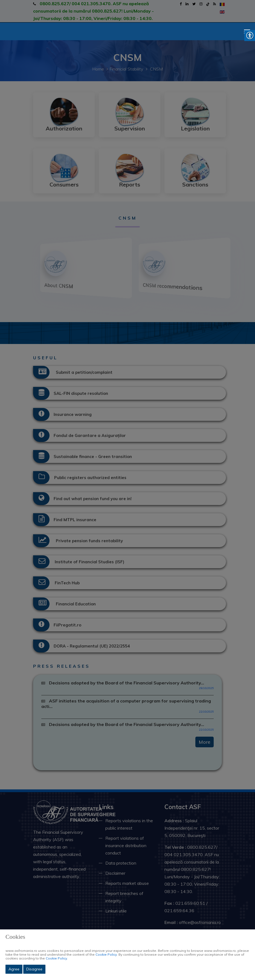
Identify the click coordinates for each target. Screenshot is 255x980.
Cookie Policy (106, 954)
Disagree (34, 969)
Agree (14, 969)
